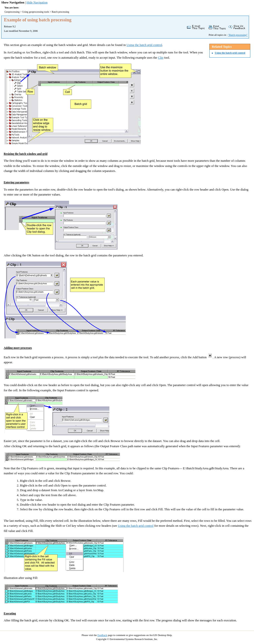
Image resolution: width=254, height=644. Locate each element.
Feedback (102, 635)
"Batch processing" (238, 35)
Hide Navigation (37, 2)
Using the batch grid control (230, 53)
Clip (161, 58)
